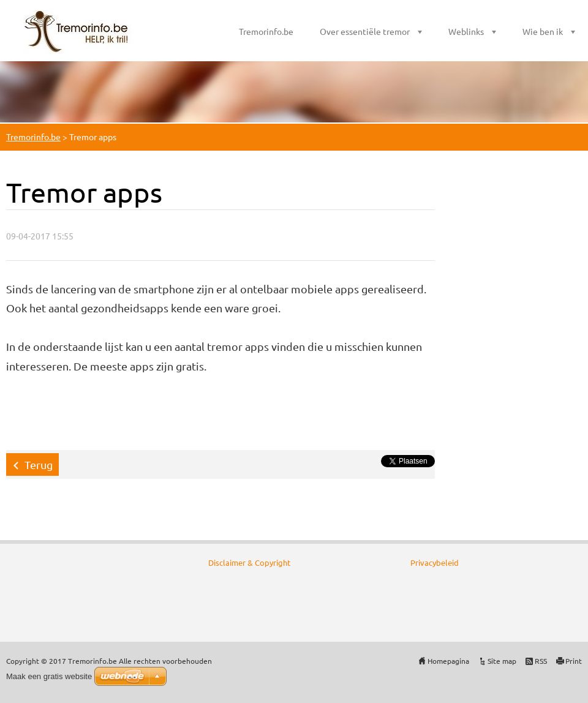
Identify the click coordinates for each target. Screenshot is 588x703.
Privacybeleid (435, 562)
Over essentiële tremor (365, 31)
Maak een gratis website (49, 676)
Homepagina (448, 661)
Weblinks (466, 31)
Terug (39, 464)
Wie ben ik (543, 31)
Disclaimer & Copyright (249, 562)
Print (574, 661)
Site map (502, 661)
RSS (541, 661)
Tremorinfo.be (266, 31)
